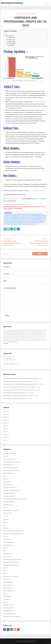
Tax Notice (6, 599)
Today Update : (10, 36)
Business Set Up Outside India (11, 470)
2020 (5, 429)
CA (4, 476)
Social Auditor (7, 596)
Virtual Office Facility (9, 614)
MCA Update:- (12, 42)
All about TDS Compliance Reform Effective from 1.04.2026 (19, 387)
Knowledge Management (10, 565)
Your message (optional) (25, 300)
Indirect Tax (6, 557)
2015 (5, 437)
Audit (5, 456)
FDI (4, 525)
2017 (5, 432)
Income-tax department (39, 102)
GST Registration (8, 545)
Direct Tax (6, 513)
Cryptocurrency (7, 505)
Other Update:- (12, 43)
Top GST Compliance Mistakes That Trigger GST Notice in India (20, 379)
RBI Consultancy (8, 588)
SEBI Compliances (8, 591)
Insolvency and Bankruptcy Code (12, 559)
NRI (4, 574)
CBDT (5, 479)
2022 (5, 423)
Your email (25, 276)
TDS (4, 602)
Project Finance (7, 585)
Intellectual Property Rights (10, 562)
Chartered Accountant (9, 488)
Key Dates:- (11, 45)
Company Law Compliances (10, 490)
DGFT (5, 508)
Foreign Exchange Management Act (12, 534)
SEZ (4, 594)
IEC (4, 551)
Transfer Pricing (7, 608)
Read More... (6, 344)
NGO (5, 571)
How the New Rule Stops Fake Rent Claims (14, 393)
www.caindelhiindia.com (37, 191)
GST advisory (7, 539)
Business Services (8, 465)
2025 (5, 415)
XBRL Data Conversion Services (11, 616)
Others (5, 579)
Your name (25, 269)
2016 (5, 435)
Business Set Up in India (9, 468)
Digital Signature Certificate (10, 510)
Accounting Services (9, 453)
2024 (5, 417)
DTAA (5, 520)
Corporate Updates (8, 502)
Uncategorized (7, 611)
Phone (25, 283)
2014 (5, 440)
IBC (4, 548)
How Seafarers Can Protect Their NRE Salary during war (18, 390)
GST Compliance (8, 542)
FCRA (5, 522)
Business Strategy (8, 473)
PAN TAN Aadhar (8, 582)
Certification (6, 482)
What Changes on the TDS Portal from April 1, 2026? (17, 396)
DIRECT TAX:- (12, 38)
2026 (5, 412)
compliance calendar (9, 496)
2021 (5, 426)
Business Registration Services (11, 462)
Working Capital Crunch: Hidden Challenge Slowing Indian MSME (20, 384)
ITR (5, 516)
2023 (5, 420)
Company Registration (9, 493)
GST (4, 537)
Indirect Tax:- (12, 40)
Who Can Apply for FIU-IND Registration (13, 399)
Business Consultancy (9, 459)
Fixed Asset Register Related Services (13, 531)
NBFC (5, 568)
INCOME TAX (7, 554)
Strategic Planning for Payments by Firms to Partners (17, 381)
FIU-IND (5, 528)
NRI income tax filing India (10, 577)
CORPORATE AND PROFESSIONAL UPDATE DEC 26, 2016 (39, 243)
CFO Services (7, 485)
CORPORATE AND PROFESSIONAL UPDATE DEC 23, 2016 (12, 243)
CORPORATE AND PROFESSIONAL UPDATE (14, 499)
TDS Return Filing (8, 605)
